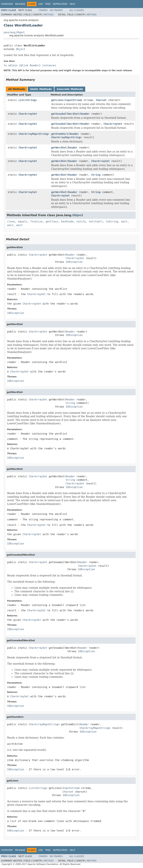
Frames (43, 10)
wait (124, 221)
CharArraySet (28, 114)
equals (23, 221)
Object (21, 49)
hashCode (67, 221)
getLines (57, 100)
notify (81, 221)
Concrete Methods (70, 89)
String (31, 100)
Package (20, 4)
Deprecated (60, 4)
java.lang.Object (14, 32)
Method (49, 15)
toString (112, 221)
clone (11, 221)
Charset (101, 100)
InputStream (74, 100)
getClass (52, 221)
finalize (36, 221)
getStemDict (60, 134)
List (22, 100)
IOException (74, 262)
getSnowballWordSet (65, 114)
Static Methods (41, 89)
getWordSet (59, 148)
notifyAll (96, 221)
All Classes (77, 10)
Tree (48, 4)
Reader (85, 114)
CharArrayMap (28, 134)
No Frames (56, 10)
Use (41, 4)
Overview (7, 4)
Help (73, 4)
